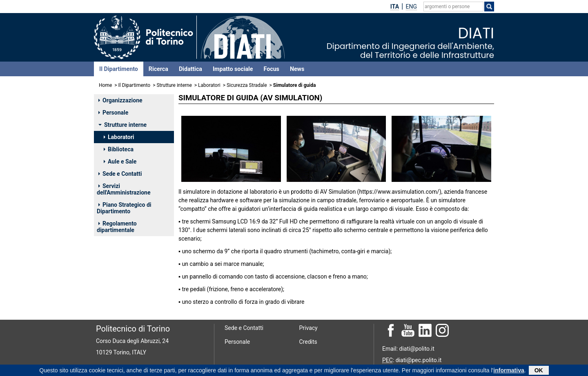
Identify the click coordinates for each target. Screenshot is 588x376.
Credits (308, 342)
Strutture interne (174, 85)
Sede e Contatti (120, 174)
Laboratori (209, 85)
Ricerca (158, 69)
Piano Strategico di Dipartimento (124, 208)
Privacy (308, 328)
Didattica (190, 69)
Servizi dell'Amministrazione (124, 189)
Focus (272, 69)
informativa (509, 371)
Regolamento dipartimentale (117, 227)
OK (539, 371)
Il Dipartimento (119, 69)
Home (105, 85)
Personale (113, 113)
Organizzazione (120, 100)
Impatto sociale (233, 69)
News (297, 69)
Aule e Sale (120, 161)
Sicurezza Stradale (247, 85)
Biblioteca (119, 149)
